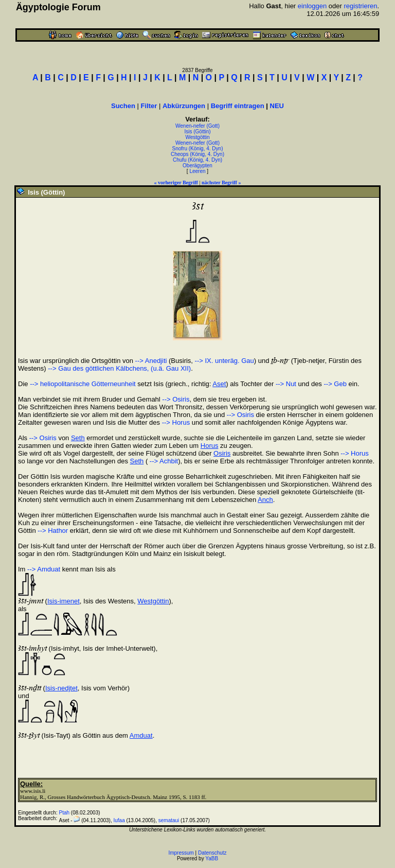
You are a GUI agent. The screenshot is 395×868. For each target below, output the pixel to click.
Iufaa (119, 820)
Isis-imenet (64, 601)
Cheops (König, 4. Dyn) (197, 154)
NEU (277, 106)
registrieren (360, 6)
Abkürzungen (184, 106)
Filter (149, 106)
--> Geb (335, 384)
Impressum (181, 853)
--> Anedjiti (151, 361)
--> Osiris (176, 399)
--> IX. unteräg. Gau (225, 361)
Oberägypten (197, 166)
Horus (210, 446)
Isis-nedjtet (61, 688)
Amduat (141, 735)
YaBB (212, 858)
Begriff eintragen (238, 106)
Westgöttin (197, 137)
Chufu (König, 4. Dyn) (197, 160)
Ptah (65, 813)
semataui (169, 820)
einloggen (312, 6)
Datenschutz (212, 853)
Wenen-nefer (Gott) (197, 126)
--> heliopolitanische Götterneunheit (83, 384)
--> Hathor (53, 531)
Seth (78, 438)
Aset (219, 384)
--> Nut (286, 384)
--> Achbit (163, 461)
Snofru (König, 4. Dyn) (198, 149)
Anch (265, 500)
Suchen (123, 106)
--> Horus (176, 422)
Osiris (222, 453)
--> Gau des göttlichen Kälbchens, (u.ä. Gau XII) (119, 368)
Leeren (197, 171)
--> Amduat (44, 569)
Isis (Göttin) (197, 132)
